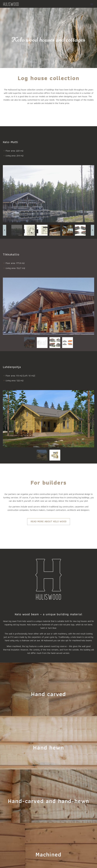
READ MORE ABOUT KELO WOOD (49, 521)
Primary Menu (92, 4)
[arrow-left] (5, 230)
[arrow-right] (92, 230)
